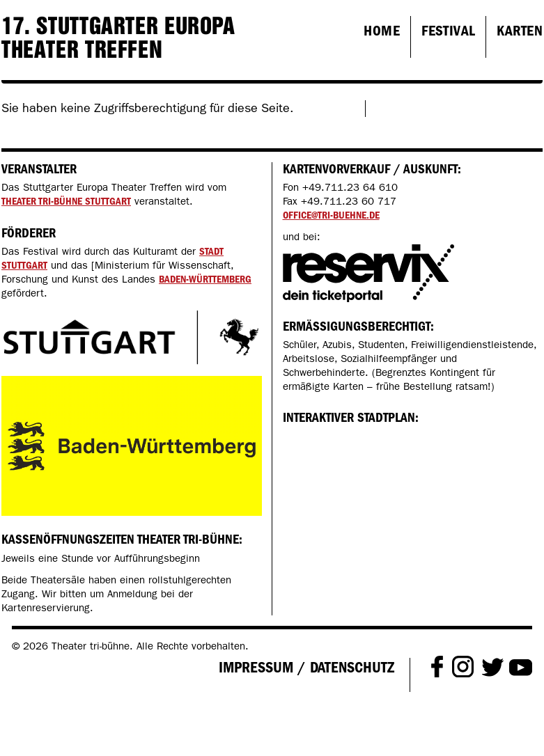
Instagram (463, 666)
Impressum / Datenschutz (306, 668)
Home (382, 31)
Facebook (437, 666)
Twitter (493, 666)
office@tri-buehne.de (331, 215)
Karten (520, 31)
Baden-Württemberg (205, 279)
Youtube (521, 666)
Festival (448, 31)
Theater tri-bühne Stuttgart (66, 201)
